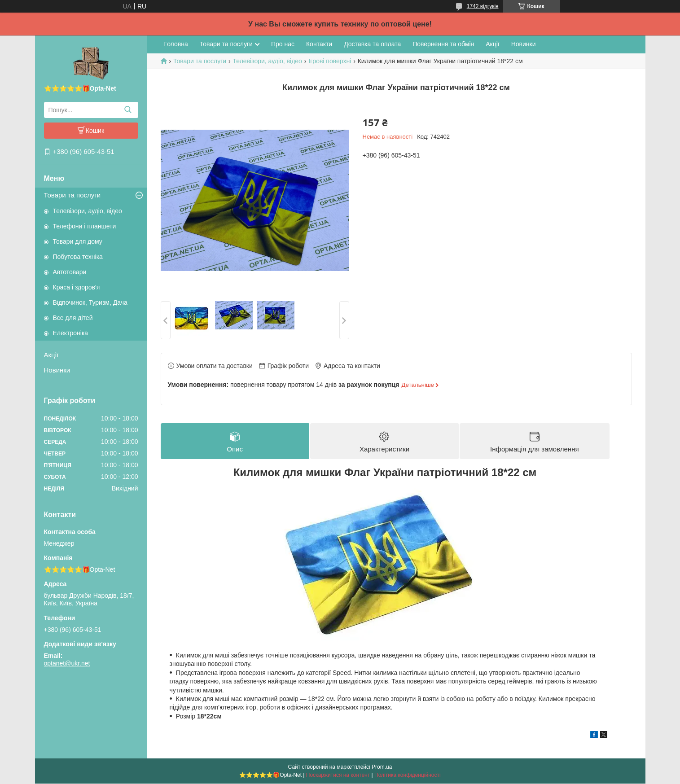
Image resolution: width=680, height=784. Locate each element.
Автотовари (70, 272)
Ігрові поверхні (330, 61)
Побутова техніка (78, 257)
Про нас (283, 44)
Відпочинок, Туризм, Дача (90, 302)
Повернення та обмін (443, 44)
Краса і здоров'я (77, 287)
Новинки (57, 370)
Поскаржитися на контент (338, 775)
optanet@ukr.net (67, 663)
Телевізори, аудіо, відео (88, 211)
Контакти (319, 44)
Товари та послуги (72, 195)
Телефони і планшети (85, 226)
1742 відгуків (483, 6)
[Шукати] (128, 110)
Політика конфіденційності (408, 775)
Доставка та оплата (372, 44)
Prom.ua (382, 767)
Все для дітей (73, 318)
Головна (176, 44)
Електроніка (71, 333)
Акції (51, 355)
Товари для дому (78, 241)
